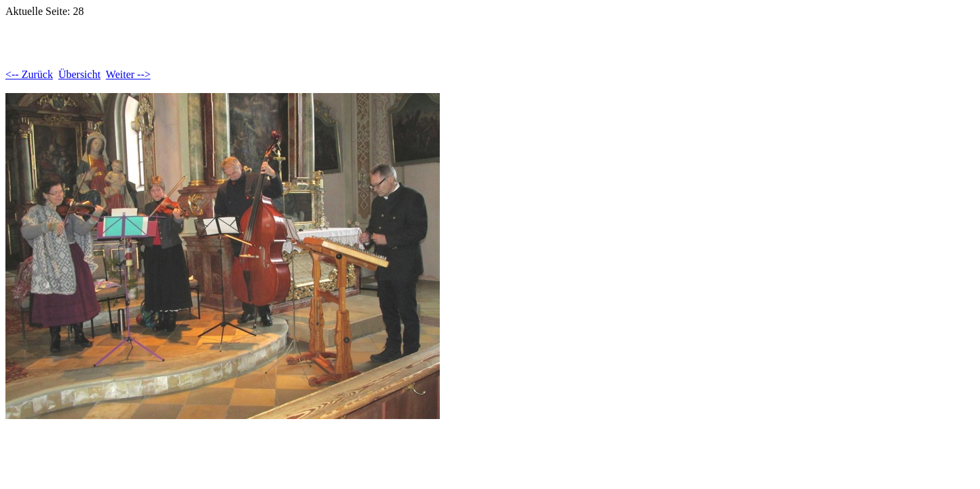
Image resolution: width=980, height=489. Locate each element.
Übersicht (79, 74)
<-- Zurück (29, 74)
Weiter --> (128, 74)
